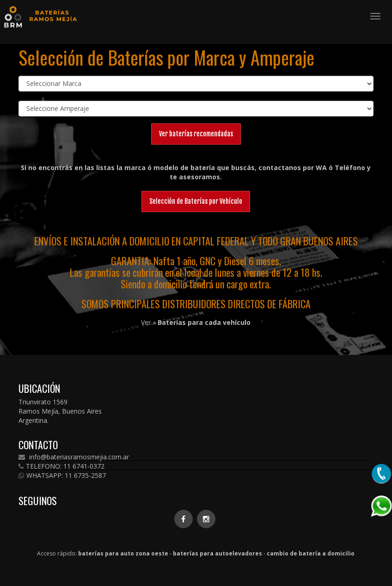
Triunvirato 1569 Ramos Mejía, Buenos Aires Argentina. (60, 411)
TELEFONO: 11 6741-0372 (61, 466)
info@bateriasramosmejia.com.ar (74, 457)
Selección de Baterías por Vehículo (196, 201)
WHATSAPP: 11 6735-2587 (62, 476)
